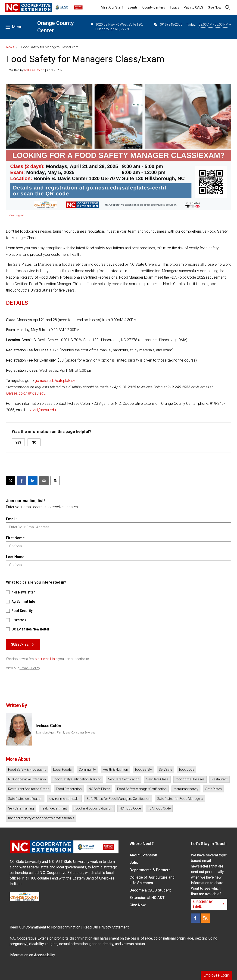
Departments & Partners (150, 870)
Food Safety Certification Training (77, 779)
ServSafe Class (157, 779)
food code (187, 770)
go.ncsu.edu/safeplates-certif (59, 381)
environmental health (64, 799)
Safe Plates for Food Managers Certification (118, 799)
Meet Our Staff (112, 7)
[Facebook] (196, 918)
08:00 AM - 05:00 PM (215, 24)
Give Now (215, 7)
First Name (15, 538)
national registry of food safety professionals (41, 818)
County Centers (154, 7)
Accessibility (45, 955)
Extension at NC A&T (147, 898)
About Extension (143, 855)
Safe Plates (214, 789)
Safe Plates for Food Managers (180, 799)
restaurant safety (186, 789)
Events (133, 7)
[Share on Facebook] (22, 481)
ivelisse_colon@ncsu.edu (26, 393)
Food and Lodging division (93, 808)
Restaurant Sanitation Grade (29, 789)
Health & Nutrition (115, 770)
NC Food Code (130, 808)
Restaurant (220, 779)
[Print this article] (55, 481)
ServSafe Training (21, 808)
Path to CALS (193, 7)
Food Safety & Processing (27, 770)
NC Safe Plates (99, 789)
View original (16, 215)
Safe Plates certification (25, 799)
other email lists (46, 659)
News (10, 47)
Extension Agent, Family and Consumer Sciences (65, 733)
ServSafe (165, 770)
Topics (174, 7)
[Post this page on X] (11, 481)
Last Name (15, 557)
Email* (11, 519)
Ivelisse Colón (34, 70)
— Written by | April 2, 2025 (35, 70)
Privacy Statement (114, 927)
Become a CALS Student (150, 890)
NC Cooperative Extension (27, 779)
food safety (143, 770)
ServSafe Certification (124, 779)
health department (54, 808)
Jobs (134, 863)
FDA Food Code (159, 808)
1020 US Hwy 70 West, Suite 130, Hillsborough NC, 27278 (117, 27)
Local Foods (62, 770)
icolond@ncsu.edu (41, 410)
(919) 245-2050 (168, 24)
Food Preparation (69, 789)
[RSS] (206, 918)
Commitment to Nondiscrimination (53, 927)
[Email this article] (44, 481)
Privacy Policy (30, 668)
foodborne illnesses (190, 779)
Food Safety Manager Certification (142, 789)
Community (87, 770)
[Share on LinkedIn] (33, 481)
